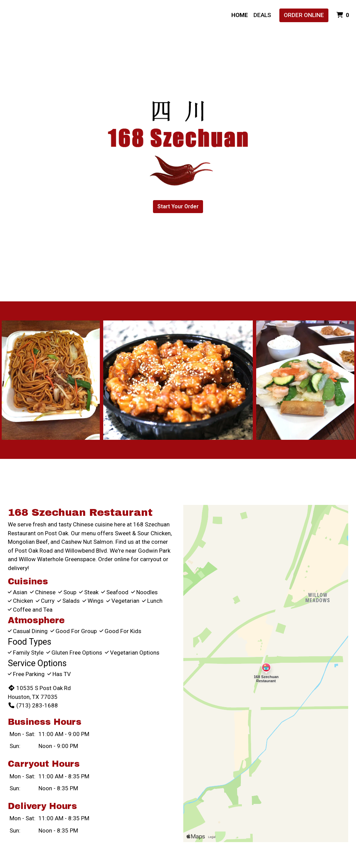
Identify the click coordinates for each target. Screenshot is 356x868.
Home (240, 15)
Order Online (304, 15)
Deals (262, 15)
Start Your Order (178, 206)
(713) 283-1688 (33, 705)
